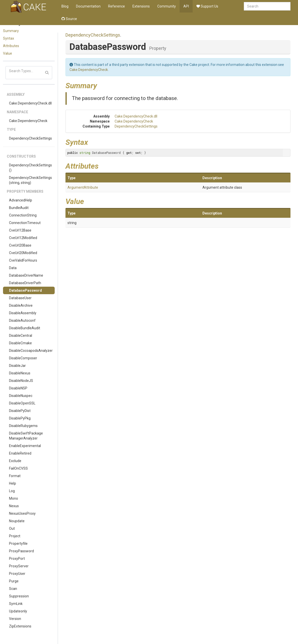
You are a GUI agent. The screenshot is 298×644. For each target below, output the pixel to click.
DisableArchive (21, 305)
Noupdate (17, 521)
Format (15, 476)
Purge (14, 581)
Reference (117, 6)
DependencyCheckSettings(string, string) (30, 180)
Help (13, 483)
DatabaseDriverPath (25, 283)
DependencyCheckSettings (30, 138)
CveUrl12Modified (23, 238)
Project (15, 536)
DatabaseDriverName (26, 275)
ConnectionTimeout (25, 223)
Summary (11, 31)
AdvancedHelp (21, 200)
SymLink (16, 604)
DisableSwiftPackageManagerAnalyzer (26, 436)
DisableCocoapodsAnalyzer (31, 351)
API (186, 6)
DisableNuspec (21, 396)
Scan (13, 589)
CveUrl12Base (20, 230)
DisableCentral (21, 336)
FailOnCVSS (18, 468)
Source (69, 19)
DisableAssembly (23, 313)
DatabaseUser (20, 298)
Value (8, 53)
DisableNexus (20, 373)
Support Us (207, 6)
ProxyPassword (21, 551)
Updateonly (18, 611)
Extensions (141, 6)
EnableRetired (20, 453)
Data (13, 268)
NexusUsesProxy (22, 513)
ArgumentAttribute (83, 187)
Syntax (9, 38)
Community (167, 6)
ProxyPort (17, 559)
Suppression (19, 596)
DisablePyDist (20, 411)
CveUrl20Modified (23, 253)
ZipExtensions (20, 626)
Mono (14, 498)
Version (15, 619)
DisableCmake (20, 343)
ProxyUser (17, 574)
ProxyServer (19, 566)
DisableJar (17, 366)
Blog (65, 6)
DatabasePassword (25, 290)
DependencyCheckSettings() (30, 168)
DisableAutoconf (22, 320)
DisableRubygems (23, 426)
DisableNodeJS (21, 381)
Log (12, 491)
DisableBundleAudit (25, 328)
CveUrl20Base (20, 245)
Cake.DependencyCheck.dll (30, 103)
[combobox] (267, 6)
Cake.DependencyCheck (28, 121)
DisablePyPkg (20, 418)
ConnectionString (23, 215)
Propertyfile (18, 544)
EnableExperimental (25, 446)
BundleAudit (19, 208)
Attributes (11, 46)
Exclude (15, 461)
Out (12, 528)
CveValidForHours (23, 260)
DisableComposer (23, 358)
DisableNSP (18, 388)
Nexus (14, 506)
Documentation (88, 6)
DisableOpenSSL (22, 403)
